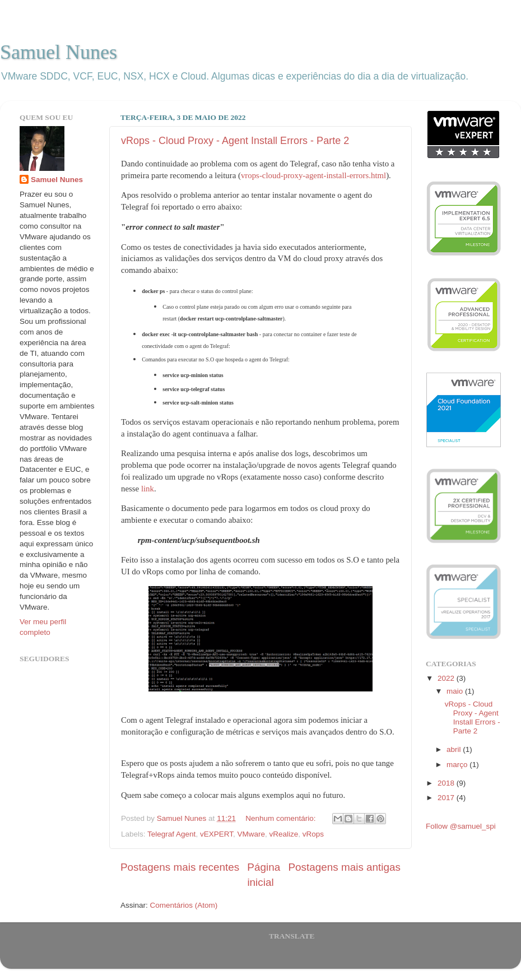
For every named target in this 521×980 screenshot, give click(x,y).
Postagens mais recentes (180, 867)
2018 (447, 783)
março (458, 765)
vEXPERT (217, 834)
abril (455, 749)
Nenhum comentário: (282, 818)
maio (456, 691)
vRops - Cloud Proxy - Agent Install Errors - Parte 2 (235, 141)
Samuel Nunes (59, 52)
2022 (447, 678)
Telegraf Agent (171, 834)
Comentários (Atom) (184, 905)
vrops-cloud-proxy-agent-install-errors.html (313, 175)
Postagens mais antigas (344, 867)
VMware (251, 834)
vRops (313, 834)
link (148, 489)
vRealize (283, 834)
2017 (447, 798)
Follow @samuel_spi (461, 826)
